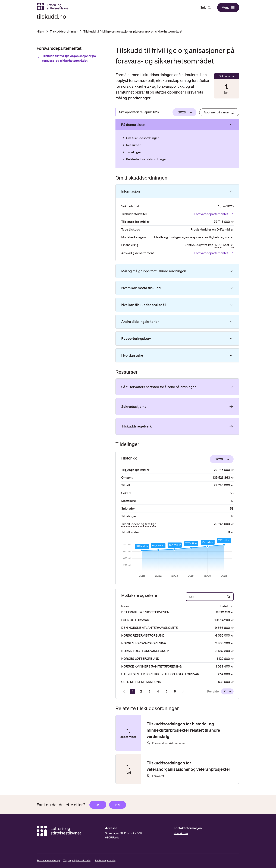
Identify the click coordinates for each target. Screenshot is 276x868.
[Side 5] (166, 691)
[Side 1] (133, 691)
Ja (98, 805)
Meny (228, 8)
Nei (118, 805)
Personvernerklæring (48, 860)
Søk (206, 8)
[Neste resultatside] (183, 691)
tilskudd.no (51, 16)
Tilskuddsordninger (64, 31)
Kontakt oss (181, 833)
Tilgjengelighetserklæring (77, 860)
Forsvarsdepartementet (214, 214)
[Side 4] (158, 691)
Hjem (40, 31)
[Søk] (210, 597)
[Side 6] (175, 691)
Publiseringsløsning (106, 860)
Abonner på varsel (219, 112)
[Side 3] (149, 691)
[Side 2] (141, 691)
